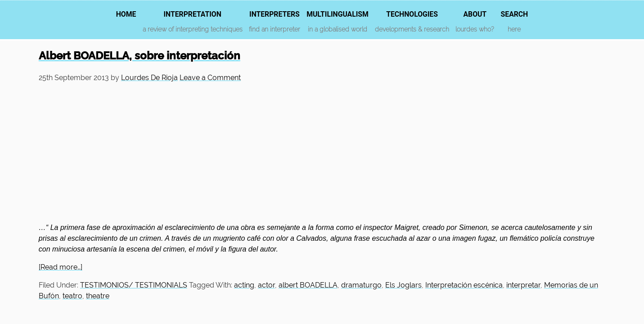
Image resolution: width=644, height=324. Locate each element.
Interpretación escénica (464, 285)
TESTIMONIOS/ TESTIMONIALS (134, 285)
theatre (98, 296)
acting (244, 285)
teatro (72, 296)
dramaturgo (361, 285)
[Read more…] (61, 267)
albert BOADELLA (308, 285)
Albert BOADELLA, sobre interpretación (140, 56)
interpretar (523, 285)
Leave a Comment (210, 78)
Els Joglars (403, 285)
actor (266, 285)
